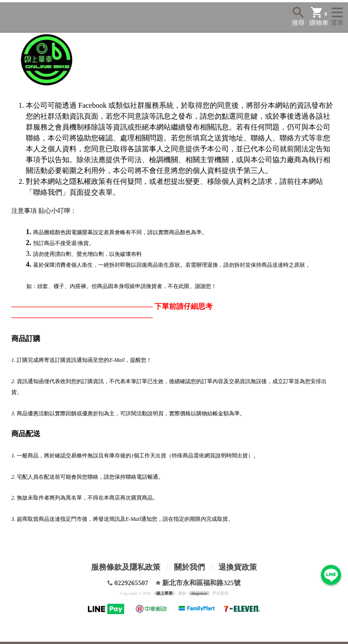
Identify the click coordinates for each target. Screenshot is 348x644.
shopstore (199, 593)
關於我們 (189, 567)
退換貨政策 (238, 567)
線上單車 (164, 593)
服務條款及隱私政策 (126, 567)
